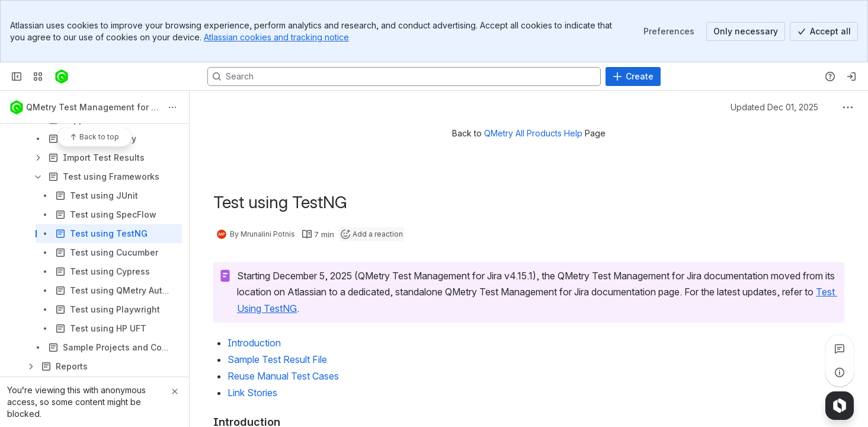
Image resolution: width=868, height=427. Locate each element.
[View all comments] (840, 349)
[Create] (633, 77)
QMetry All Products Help (533, 133)
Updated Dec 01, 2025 (774, 107)
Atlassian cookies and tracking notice (276, 37)
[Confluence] (62, 77)
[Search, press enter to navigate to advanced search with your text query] (404, 77)
